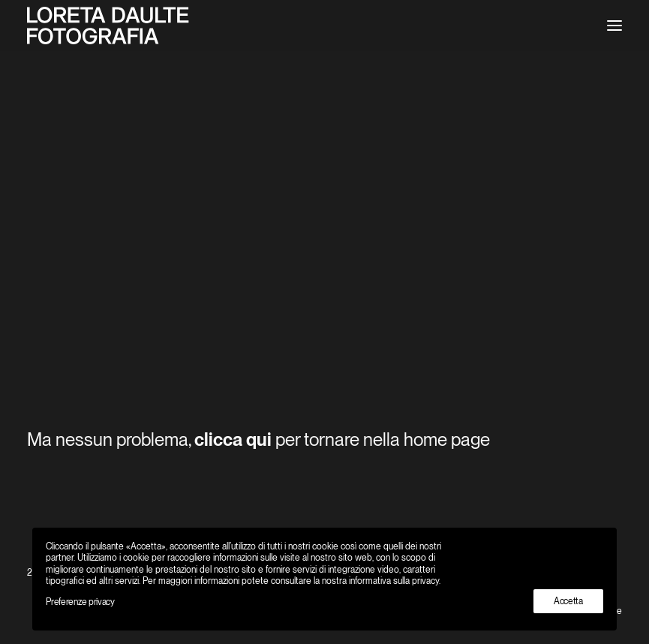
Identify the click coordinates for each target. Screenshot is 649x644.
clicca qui (233, 439)
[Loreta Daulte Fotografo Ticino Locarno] (108, 26)
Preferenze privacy (80, 602)
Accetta (568, 601)
